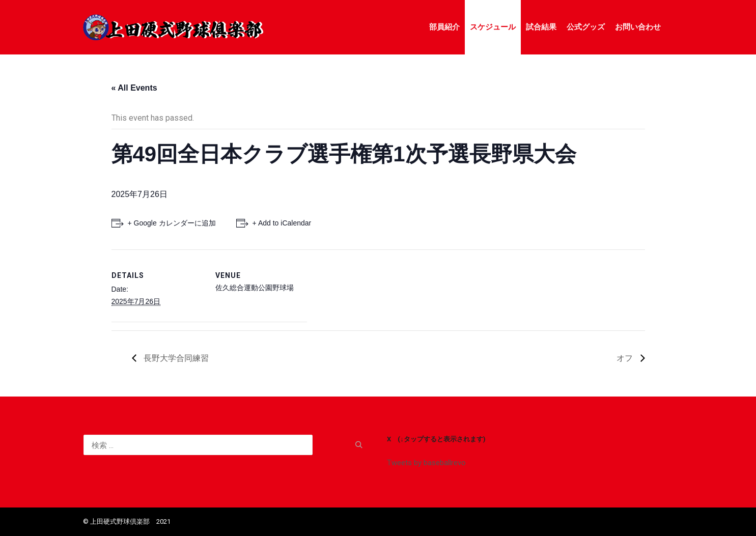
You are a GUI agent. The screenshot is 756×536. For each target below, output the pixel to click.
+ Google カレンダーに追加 (172, 223)
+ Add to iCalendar (282, 223)
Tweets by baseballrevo (426, 463)
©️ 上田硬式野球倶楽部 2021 (127, 521)
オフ (626, 358)
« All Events (134, 88)
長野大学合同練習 (175, 358)
